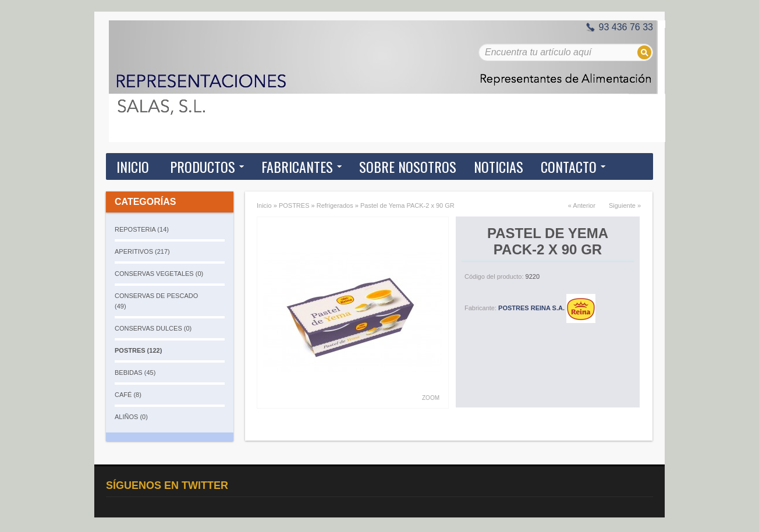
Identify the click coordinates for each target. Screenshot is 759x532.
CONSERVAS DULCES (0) (153, 328)
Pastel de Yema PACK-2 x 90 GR (407, 205)
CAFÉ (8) (128, 395)
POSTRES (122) (138, 350)
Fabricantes (297, 166)
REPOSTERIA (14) (142, 229)
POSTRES (294, 205)
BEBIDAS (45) (135, 373)
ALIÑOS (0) (131, 417)
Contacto (569, 166)
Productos (203, 166)
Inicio (133, 166)
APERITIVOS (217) (142, 251)
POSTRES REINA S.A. (547, 308)
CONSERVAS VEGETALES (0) (159, 274)
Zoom (431, 398)
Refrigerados (335, 205)
